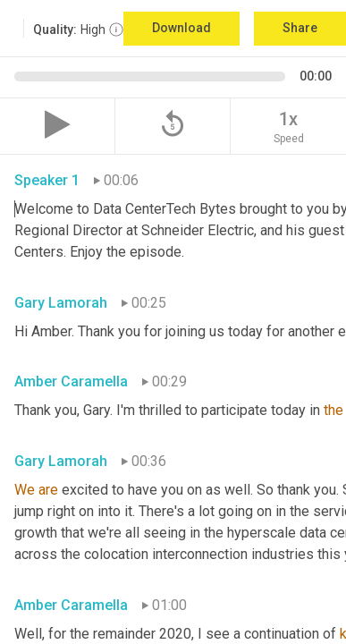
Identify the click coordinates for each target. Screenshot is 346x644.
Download (181, 28)
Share (300, 28)
